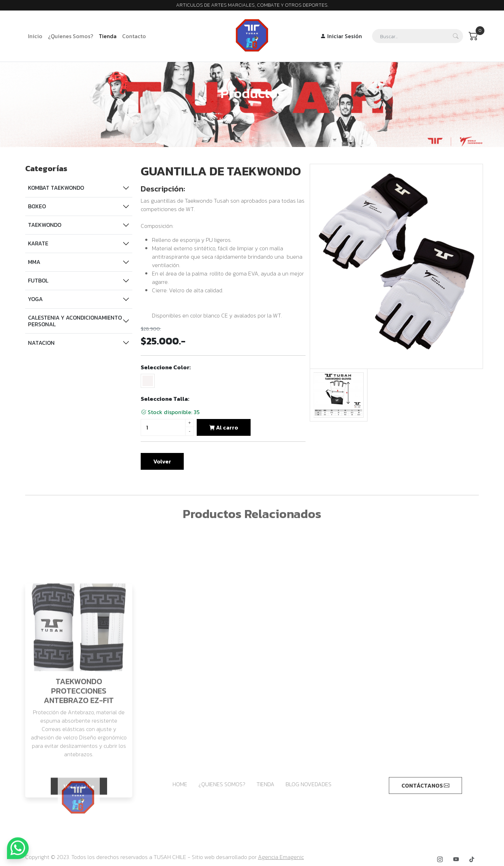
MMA (34, 262)
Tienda (108, 36)
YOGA (35, 299)
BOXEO (37, 206)
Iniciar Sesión (341, 36)
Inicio (35, 36)
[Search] (418, 36)
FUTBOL (38, 280)
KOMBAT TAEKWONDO (56, 188)
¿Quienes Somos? (71, 36)
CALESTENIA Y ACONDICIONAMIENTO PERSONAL (75, 321)
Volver (162, 461)
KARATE (38, 243)
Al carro (224, 427)
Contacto (134, 36)
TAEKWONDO (45, 225)
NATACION (41, 343)
